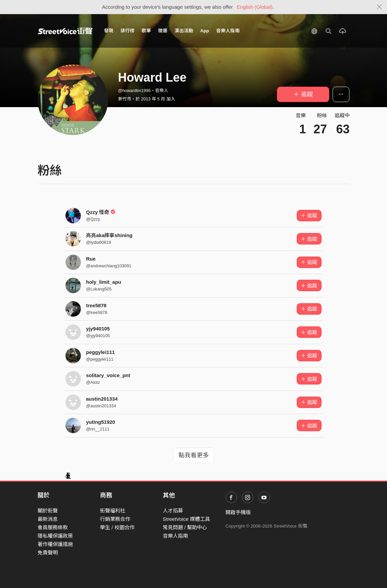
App (205, 31)
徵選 (163, 31)
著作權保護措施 (55, 544)
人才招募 (173, 511)
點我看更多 (194, 455)
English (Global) (255, 7)
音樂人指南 (228, 31)
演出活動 (184, 31)
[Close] (379, 7)
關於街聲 (48, 511)
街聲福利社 (113, 511)
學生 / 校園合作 (117, 527)
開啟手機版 (238, 512)
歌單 (146, 31)
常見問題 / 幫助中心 (185, 527)
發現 (109, 31)
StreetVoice (65, 31)
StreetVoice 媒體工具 (186, 519)
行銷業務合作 (115, 519)
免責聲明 (48, 553)
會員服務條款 (53, 527)
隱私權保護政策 (55, 536)
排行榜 (128, 31)
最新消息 (48, 519)
